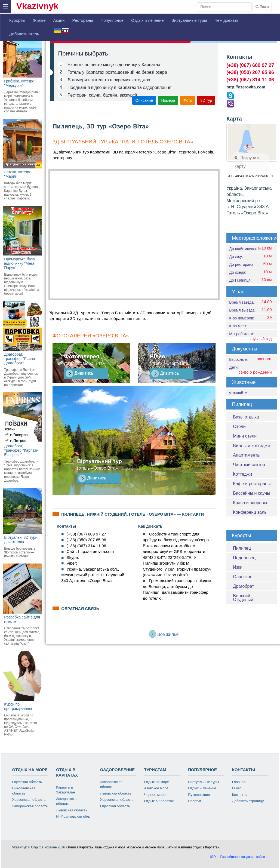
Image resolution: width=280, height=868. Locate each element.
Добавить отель (24, 34)
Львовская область (72, 810)
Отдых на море (156, 782)
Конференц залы (250, 512)
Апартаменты (247, 455)
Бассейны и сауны (251, 493)
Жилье (39, 20)
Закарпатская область (67, 801)
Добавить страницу (248, 801)
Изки (238, 567)
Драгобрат (243, 586)
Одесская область (27, 782)
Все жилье (164, 634)
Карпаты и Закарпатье (65, 790)
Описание (144, 100)
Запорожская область (30, 806)
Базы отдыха (246, 417)
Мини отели (245, 436)
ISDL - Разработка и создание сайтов (239, 857)
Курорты (17, 20)
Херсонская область (29, 800)
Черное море (155, 795)
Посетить (196, 801)
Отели (239, 427)
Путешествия (199, 795)
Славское (243, 577)
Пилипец (242, 548)
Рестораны (82, 20)
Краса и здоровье (251, 503)
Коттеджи (242, 474)
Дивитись (79, 374)
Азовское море (156, 788)
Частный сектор (249, 465)
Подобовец (244, 558)
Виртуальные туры (189, 20)
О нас (237, 788)
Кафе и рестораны (252, 484)
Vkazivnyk (37, 6)
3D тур (206, 100)
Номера (168, 100)
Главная (239, 782)
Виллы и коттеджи (251, 446)
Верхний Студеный (243, 598)
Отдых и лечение (147, 20)
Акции (59, 20)
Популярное (112, 20)
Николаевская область (24, 791)
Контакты (240, 795)
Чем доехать (226, 20)
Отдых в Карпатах (159, 801)
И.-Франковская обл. (73, 816)
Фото (188, 100)
